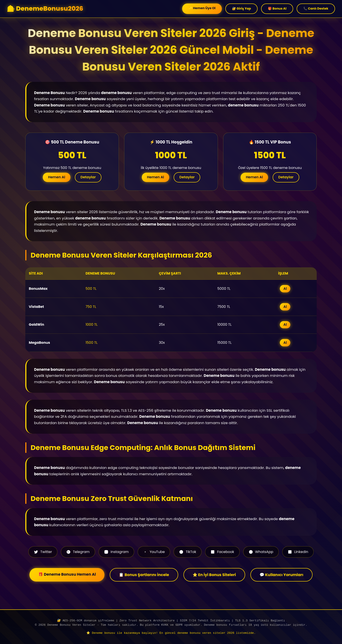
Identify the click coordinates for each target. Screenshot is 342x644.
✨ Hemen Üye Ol (202, 8)
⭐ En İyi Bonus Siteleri (214, 575)
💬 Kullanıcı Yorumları (281, 575)
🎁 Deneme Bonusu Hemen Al (67, 574)
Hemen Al (56, 177)
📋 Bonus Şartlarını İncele (144, 575)
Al (285, 289)
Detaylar (88, 177)
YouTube (154, 552)
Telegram (78, 552)
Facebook (222, 552)
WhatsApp (261, 552)
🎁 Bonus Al (277, 8)
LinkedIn (298, 552)
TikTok (188, 552)
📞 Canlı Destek (316, 8)
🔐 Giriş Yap (242, 8)
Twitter (43, 552)
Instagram (116, 552)
